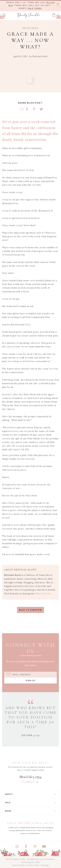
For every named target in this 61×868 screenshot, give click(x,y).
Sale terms (35, 8)
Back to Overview (31, 610)
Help (31, 803)
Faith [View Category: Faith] (26, 28)
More (31, 811)
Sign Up (31, 680)
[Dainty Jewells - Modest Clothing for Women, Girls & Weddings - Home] (29, 15)
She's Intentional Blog (31, 823)
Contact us (31, 782)
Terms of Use (33, 865)
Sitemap (45, 865)
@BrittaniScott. (43, 594)
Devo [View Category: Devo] (35, 28)
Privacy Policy (18, 865)
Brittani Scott (40, 56)
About (31, 794)
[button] (4, 15)
